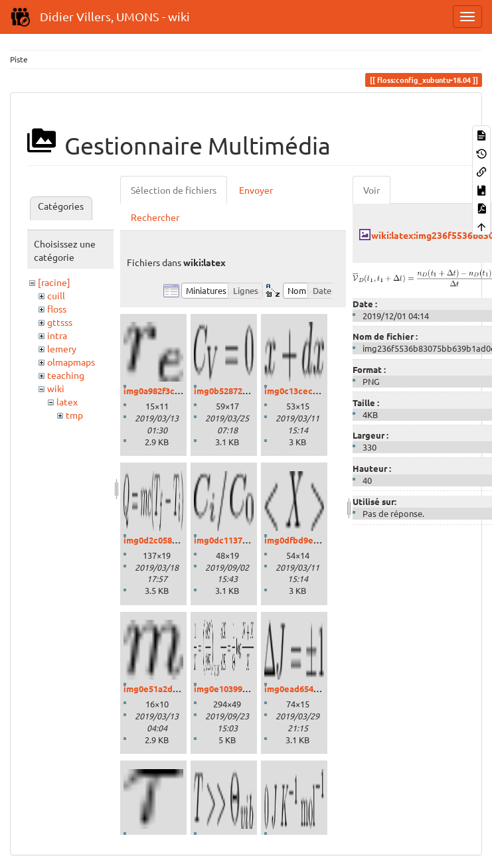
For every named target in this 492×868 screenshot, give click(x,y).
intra (57, 335)
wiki (56, 388)
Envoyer (256, 190)
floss (57, 309)
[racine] (54, 282)
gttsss (60, 322)
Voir (371, 190)
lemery (62, 348)
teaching (66, 375)
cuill (56, 295)
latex (67, 401)
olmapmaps (71, 362)
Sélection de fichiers (174, 190)
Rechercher (155, 217)
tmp (74, 415)
